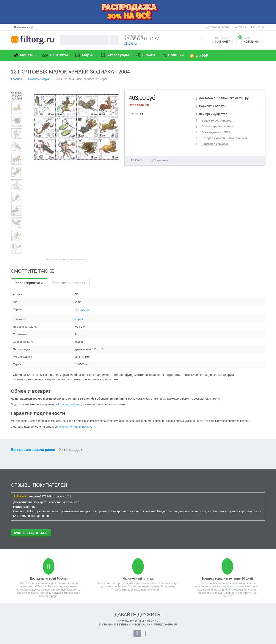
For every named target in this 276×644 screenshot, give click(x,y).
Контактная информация (222, 624)
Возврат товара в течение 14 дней (227, 502)
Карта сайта (83, 618)
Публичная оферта (88, 622)
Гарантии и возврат (68, 207)
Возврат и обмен (87, 606)
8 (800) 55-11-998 (217, 598)
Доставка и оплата (218, 27)
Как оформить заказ (154, 598)
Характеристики (29, 207)
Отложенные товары (24, 610)
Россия (84, 234)
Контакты (240, 27)
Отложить (137, 160)
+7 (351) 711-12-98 (143, 39)
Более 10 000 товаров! (217, 121)
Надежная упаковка (215, 144)
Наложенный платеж (138, 502)
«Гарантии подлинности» (75, 350)
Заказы (15, 606)
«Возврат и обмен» (69, 328)
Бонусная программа (154, 606)
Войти (15, 598)
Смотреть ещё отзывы (31, 457)
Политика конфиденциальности (96, 626)
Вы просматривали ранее (33, 373)
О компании (257, 27)
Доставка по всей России (49, 502)
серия (79, 243)
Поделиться (160, 160)
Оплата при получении (217, 126)
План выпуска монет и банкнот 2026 (164, 602)
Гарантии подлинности (90, 610)
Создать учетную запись (27, 602)
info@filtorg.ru (228, 610)
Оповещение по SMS (216, 132)
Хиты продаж (71, 373)
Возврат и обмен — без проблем (224, 138)
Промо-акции (84, 602)
